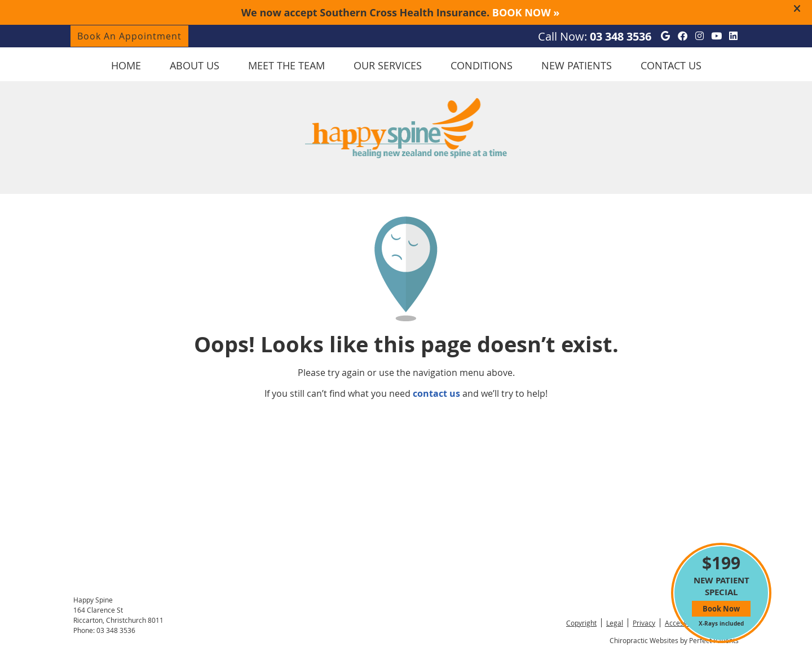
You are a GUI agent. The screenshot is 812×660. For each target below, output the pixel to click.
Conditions (482, 65)
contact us (436, 393)
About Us (195, 65)
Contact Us (671, 65)
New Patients (577, 65)
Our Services (388, 65)
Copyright (581, 623)
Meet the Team (286, 65)
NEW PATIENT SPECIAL (721, 589)
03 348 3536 (621, 36)
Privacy (644, 623)
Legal (615, 623)
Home (126, 65)
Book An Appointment (129, 36)
